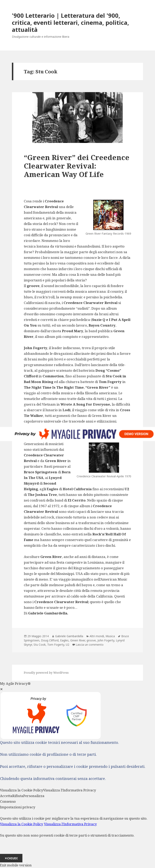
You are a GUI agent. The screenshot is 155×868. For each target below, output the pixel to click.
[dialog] (77, 833)
